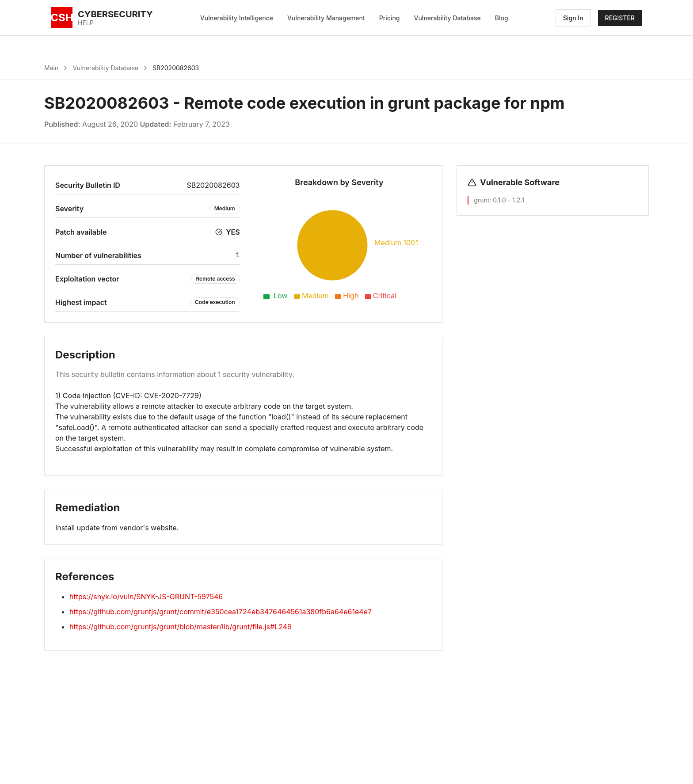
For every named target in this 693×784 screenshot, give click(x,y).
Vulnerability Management (326, 18)
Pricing (390, 18)
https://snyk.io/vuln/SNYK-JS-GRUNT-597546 (146, 597)
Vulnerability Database (447, 18)
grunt (482, 200)
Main (51, 68)
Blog (502, 18)
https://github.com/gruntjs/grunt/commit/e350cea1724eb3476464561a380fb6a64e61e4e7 (221, 612)
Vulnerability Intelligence (237, 18)
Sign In (573, 18)
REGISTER (620, 18)
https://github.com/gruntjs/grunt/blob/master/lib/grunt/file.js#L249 (181, 627)
